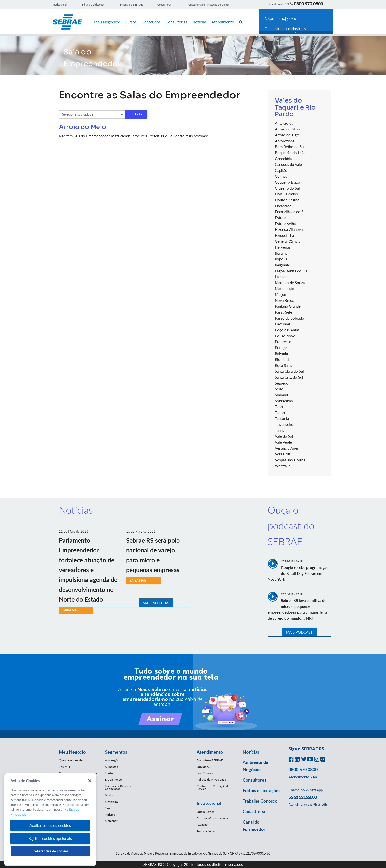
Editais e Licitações (93, 5)
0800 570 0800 (308, 4)
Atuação (202, 825)
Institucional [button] (209, 803)
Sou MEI (64, 767)
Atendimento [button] (210, 752)
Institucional (60, 5)
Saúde (109, 808)
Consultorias (176, 22)
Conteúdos (151, 22)
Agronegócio (113, 760)
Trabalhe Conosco (260, 801)
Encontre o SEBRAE (131, 5)
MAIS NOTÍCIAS (156, 603)
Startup (110, 773)
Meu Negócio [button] (72, 752)
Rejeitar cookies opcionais (50, 838)
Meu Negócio (107, 22)
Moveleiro (111, 802)
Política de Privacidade (211, 780)
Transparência (206, 831)
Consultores (164, 5)
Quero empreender (71, 760)
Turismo (110, 814)
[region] (50, 819)
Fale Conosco (205, 773)
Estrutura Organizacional (213, 818)
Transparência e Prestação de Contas (208, 5)
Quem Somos (206, 812)
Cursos (131, 22)
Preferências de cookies (50, 851)
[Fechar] (90, 781)
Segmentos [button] (116, 752)
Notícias (199, 22)
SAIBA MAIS (71, 610)
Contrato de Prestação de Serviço (213, 787)
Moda (109, 795)
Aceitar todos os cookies (50, 825)
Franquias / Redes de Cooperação (118, 787)
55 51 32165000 (303, 797)
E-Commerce (113, 780)
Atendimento (223, 22)
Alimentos (111, 767)
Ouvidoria (203, 767)
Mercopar (111, 821)
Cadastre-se (255, 811)
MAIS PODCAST (299, 632)
